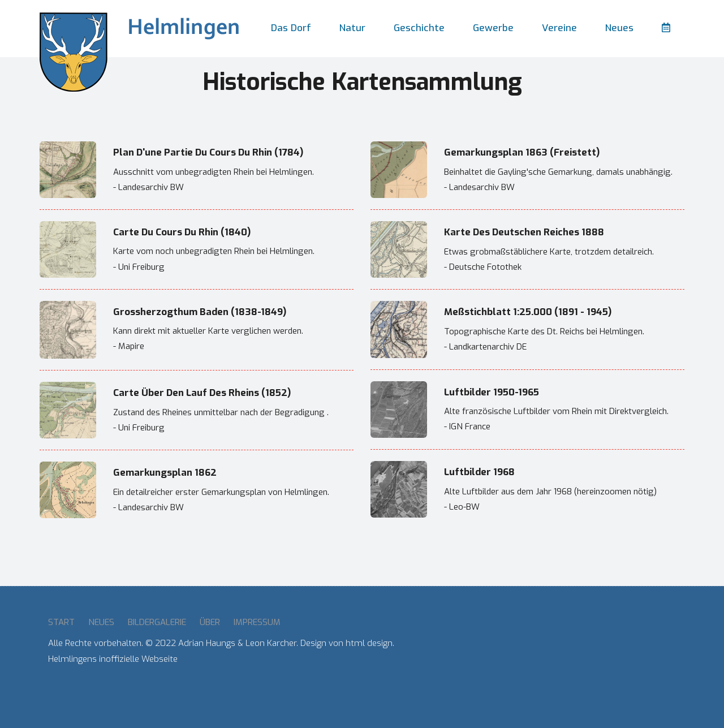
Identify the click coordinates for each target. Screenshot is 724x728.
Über (210, 622)
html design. (370, 643)
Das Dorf (291, 28)
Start (61, 622)
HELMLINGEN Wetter (544, 657)
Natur (352, 28)
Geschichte (419, 28)
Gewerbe (493, 28)
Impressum (257, 622)
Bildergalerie (157, 622)
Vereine (559, 28)
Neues (619, 28)
